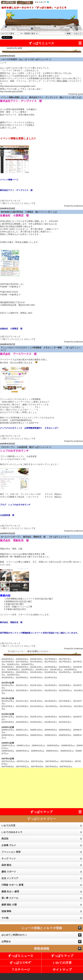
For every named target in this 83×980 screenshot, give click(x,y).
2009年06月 (8, 735)
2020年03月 (36, 659)
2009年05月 (22, 735)
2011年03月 (51, 706)
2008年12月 (8, 745)
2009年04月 (36, 735)
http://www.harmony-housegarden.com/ (18, 86)
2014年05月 (22, 672)
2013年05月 (8, 677)
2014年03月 (51, 672)
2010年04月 (36, 722)
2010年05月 (22, 722)
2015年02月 (28, 670)
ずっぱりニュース (42, 43)
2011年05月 (22, 706)
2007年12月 (8, 761)
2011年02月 (66, 706)
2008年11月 (23, 745)
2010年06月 (8, 722)
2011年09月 (51, 701)
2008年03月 (52, 751)
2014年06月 (8, 672)
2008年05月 (23, 751)
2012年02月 (66, 690)
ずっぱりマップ (41, 812)
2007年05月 (23, 767)
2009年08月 (65, 730)
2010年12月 (8, 717)
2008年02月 (67, 751)
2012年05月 (22, 690)
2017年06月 (8, 662)
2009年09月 (51, 730)
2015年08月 (65, 667)
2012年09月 (51, 685)
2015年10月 (36, 667)
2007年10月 (37, 761)
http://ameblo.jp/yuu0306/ (11, 91)
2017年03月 (51, 662)
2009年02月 (65, 735)
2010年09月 (51, 717)
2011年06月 (8, 706)
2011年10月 (36, 701)
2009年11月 (22, 730)
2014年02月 (65, 672)
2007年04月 (37, 767)
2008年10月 (38, 745)
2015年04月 (13, 670)
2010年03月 (51, 722)
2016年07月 (28, 664)
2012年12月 (8, 685)
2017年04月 (36, 662)
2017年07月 (65, 659)
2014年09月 (70, 670)
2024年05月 (8, 659)
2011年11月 (22, 701)
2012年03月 (51, 690)
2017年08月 (51, 659)
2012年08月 (65, 685)
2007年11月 (23, 761)
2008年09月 (53, 745)
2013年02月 (36, 677)
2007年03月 (51, 767)
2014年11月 (42, 670)
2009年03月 (51, 735)
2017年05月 (22, 662)
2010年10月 (36, 717)
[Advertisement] (41, 788)
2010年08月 (65, 717)
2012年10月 (36, 685)
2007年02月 (66, 767)
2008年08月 (68, 745)
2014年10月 (56, 670)
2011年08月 (65, 701)
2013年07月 (13, 675)
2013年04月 (22, 677)
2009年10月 (36, 730)
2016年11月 (13, 664)
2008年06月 (8, 751)
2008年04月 (38, 751)
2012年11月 (22, 685)
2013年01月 (51, 677)
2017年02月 (65, 662)
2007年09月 (52, 761)
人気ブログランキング (10, 201)
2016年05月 (8, 667)
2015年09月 (51, 667)
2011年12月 (8, 701)
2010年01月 (65, 722)
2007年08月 (67, 761)
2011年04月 (37, 706)
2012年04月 (36, 690)
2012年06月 (8, 690)
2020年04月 (22, 659)
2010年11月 (22, 717)
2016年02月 (22, 667)
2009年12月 (8, 730)
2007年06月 (8, 767)
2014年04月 (36, 672)
